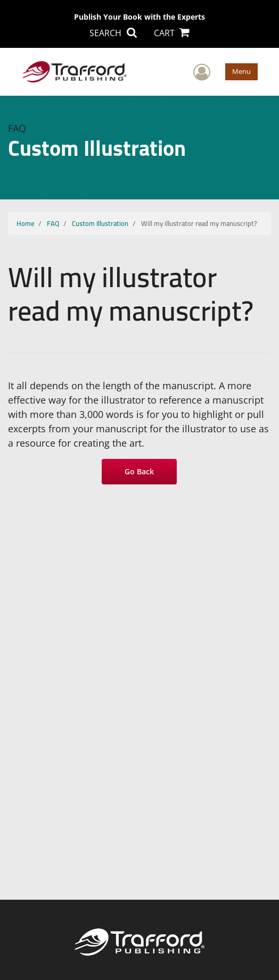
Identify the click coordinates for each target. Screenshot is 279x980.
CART (172, 33)
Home (25, 223)
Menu (241, 71)
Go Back (140, 471)
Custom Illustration (100, 223)
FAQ (53, 223)
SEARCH (113, 33)
